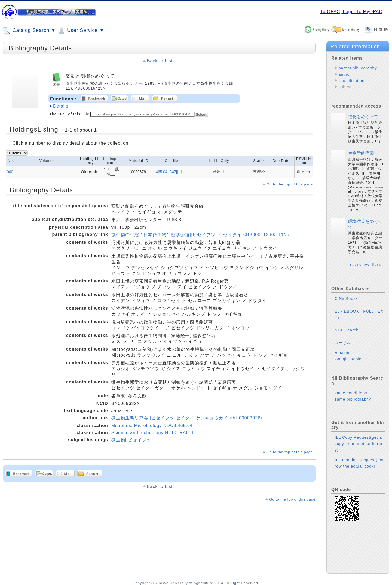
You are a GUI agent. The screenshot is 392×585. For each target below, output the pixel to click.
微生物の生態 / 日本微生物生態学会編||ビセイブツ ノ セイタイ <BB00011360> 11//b (200, 235)
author (345, 74)
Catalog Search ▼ (29, 31)
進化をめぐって (363, 117)
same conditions (351, 393)
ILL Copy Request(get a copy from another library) (359, 444)
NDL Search (347, 330)
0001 (11, 172)
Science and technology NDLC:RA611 (153, 433)
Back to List (160, 61)
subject (346, 87)
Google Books (348, 359)
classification (351, 81)
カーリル (343, 343)
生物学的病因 (361, 153)
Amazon (343, 353)
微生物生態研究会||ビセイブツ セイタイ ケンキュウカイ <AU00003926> (187, 418)
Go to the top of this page (290, 184)
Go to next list (364, 265)
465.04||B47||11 (169, 172)
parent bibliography (358, 68)
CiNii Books (346, 298)
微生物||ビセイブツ (131, 440)
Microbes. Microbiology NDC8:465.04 (152, 426)
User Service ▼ (81, 31)
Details (61, 106)
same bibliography (353, 399)
